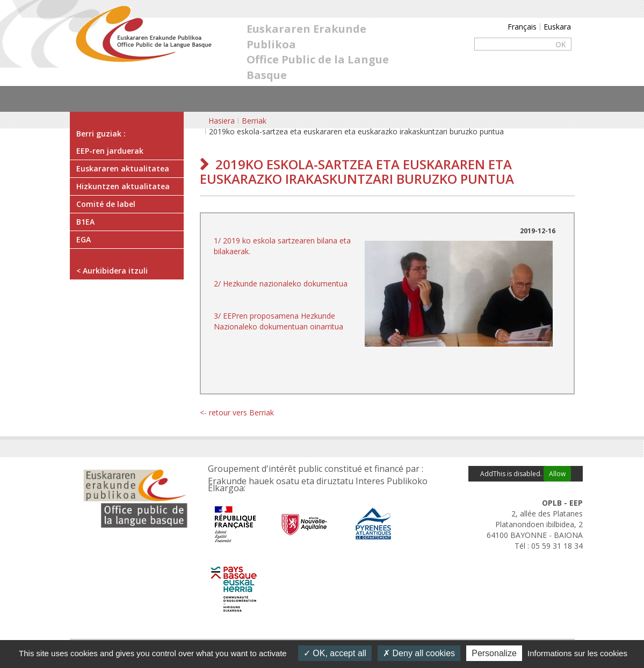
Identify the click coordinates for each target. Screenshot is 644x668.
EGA (84, 239)
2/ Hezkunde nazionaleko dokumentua (281, 283)
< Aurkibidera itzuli (112, 271)
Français (522, 27)
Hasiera (222, 121)
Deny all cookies (419, 653)
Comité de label (106, 204)
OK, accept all (335, 653)
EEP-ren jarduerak (110, 151)
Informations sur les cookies (577, 653)
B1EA (85, 222)
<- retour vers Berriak (237, 412)
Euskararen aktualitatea (123, 168)
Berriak (254, 121)
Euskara (557, 27)
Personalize (494, 653)
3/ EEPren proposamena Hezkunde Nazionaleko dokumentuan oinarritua (278, 321)
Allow (557, 474)
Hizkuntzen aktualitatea (123, 186)
